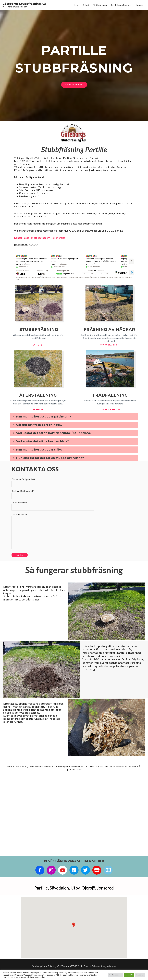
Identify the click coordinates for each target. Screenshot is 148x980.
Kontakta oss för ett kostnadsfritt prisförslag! (40, 238)
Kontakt (140, 5)
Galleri (86, 5)
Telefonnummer (53, 506)
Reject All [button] (140, 975)
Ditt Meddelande (53, 532)
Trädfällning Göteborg (121, 5)
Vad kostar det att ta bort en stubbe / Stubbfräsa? (54, 433)
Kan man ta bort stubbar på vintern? (44, 417)
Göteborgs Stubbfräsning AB (24, 4)
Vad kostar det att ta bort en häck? (43, 441)
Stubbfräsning (100, 5)
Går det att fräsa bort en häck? (39, 425)
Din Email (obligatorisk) (53, 494)
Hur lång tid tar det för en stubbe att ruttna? (50, 458)
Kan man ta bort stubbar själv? (39, 450)
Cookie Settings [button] (115, 975)
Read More (43, 977)
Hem (76, 5)
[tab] (74, 417)
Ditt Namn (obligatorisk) (53, 483)
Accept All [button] (129, 975)
